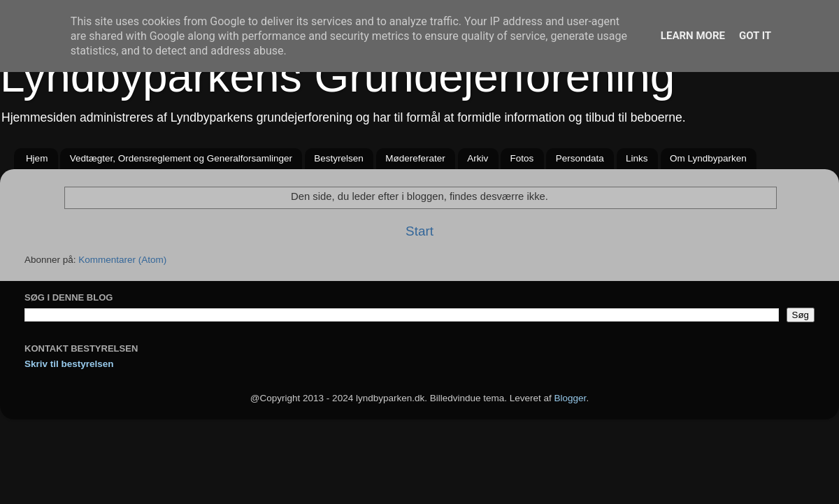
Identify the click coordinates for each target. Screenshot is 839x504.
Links (637, 158)
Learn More (693, 36)
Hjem (37, 158)
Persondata (580, 158)
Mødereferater (415, 158)
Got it (755, 36)
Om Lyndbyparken (708, 158)
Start (419, 231)
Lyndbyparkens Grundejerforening (337, 76)
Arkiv (478, 158)
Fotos (522, 158)
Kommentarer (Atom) (122, 260)
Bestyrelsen (339, 158)
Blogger (571, 398)
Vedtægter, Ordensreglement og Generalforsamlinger (181, 158)
